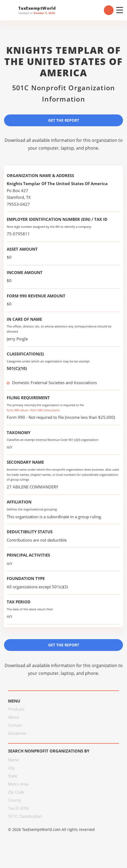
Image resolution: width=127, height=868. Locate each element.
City (11, 768)
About (14, 717)
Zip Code (16, 792)
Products (16, 709)
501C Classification (25, 816)
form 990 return (18, 410)
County (15, 800)
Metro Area (18, 784)
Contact (15, 725)
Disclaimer (17, 733)
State (13, 776)
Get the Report (64, 120)
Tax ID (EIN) (18, 808)
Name (13, 760)
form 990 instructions (45, 410)
